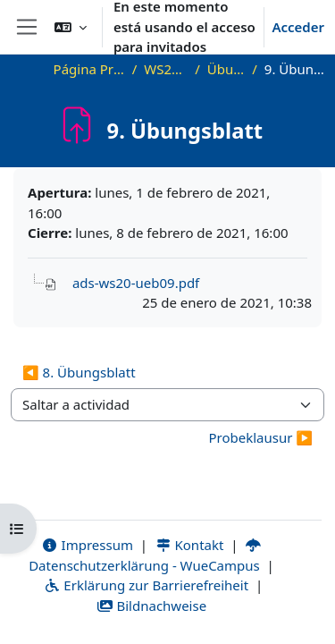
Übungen (226, 69)
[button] (71, 27)
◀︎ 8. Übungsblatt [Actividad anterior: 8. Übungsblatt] (79, 372)
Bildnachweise (151, 606)
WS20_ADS (166, 69)
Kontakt (189, 545)
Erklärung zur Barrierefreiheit (146, 585)
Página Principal (89, 69)
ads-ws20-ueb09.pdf (136, 283)
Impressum (87, 545)
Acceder (298, 27)
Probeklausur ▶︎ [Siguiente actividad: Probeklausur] (260, 437)
